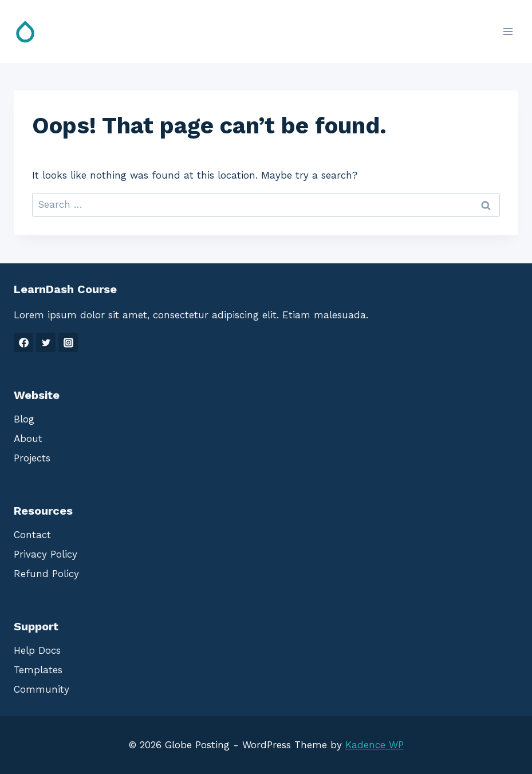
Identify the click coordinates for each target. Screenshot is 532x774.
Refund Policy (46, 574)
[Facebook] (23, 342)
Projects (32, 458)
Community (42, 689)
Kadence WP (375, 745)
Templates (38, 670)
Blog (24, 419)
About (28, 439)
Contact (32, 535)
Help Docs (37, 650)
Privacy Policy (46, 554)
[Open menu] (508, 31)
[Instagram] (68, 342)
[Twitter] (46, 342)
